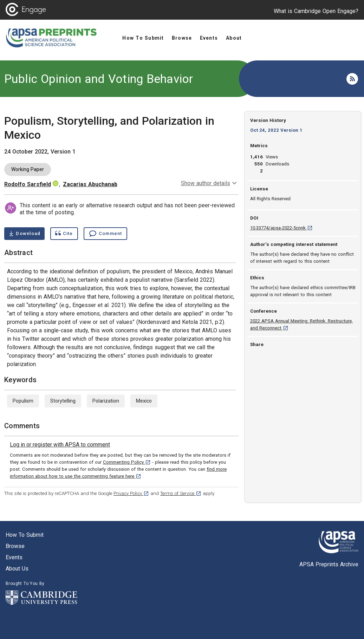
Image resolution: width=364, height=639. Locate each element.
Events (14, 557)
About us (17, 569)
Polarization (106, 401)
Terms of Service (181, 493)
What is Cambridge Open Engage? (316, 11)
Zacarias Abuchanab (90, 184)
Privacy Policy (131, 493)
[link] (60, 445)
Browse (15, 546)
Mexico (144, 401)
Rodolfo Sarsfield (28, 184)
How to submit (25, 535)
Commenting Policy (127, 462)
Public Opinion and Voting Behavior (99, 79)
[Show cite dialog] (64, 234)
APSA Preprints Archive (329, 564)
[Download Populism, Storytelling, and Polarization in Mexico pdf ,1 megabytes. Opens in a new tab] (24, 234)
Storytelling (63, 401)
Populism (23, 401)
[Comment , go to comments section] (105, 234)
